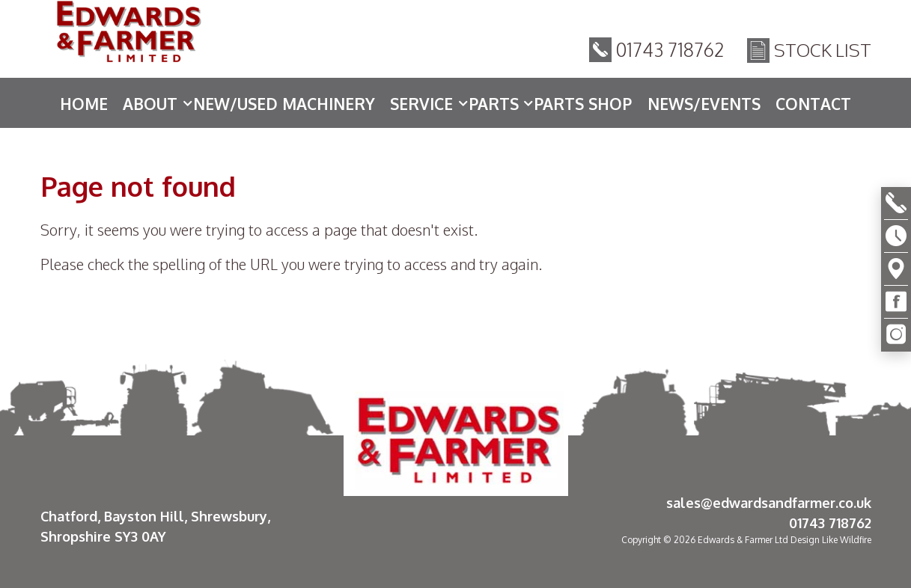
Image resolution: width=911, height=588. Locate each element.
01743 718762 (670, 52)
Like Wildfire (847, 540)
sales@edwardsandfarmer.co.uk (769, 503)
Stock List (823, 52)
